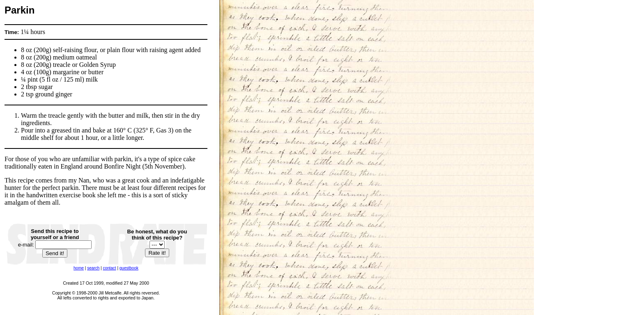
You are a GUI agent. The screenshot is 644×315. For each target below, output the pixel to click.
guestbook (129, 268)
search (93, 268)
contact (109, 268)
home (79, 268)
